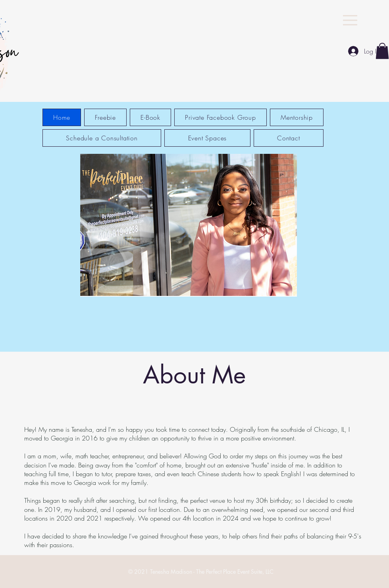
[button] (350, 20)
